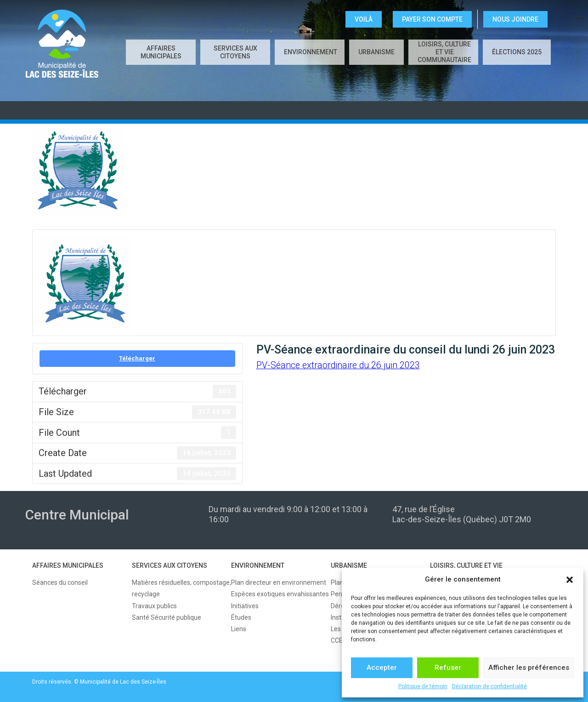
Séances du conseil (60, 582)
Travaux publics (154, 606)
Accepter (382, 668)
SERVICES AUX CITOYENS (235, 52)
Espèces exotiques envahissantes (280, 594)
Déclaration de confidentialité (489, 686)
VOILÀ (364, 19)
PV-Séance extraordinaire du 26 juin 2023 (338, 365)
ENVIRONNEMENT (311, 52)
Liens (239, 629)
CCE (337, 640)
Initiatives (245, 606)
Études (241, 617)
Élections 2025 (517, 52)
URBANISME (376, 52)
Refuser (448, 668)
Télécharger (137, 358)
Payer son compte (432, 19)
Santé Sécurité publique (167, 617)
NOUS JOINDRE (515, 19)
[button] (570, 580)
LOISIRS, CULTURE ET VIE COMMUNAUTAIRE (444, 52)
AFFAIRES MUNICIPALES (161, 52)
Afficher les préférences (529, 668)
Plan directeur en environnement (279, 582)
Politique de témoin (423, 686)
